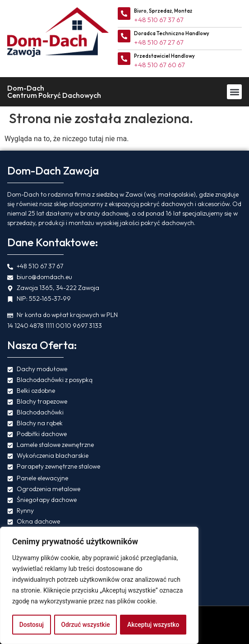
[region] (99, 586)
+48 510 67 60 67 (159, 65)
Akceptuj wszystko (153, 625)
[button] (234, 92)
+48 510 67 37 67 (159, 20)
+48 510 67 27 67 (159, 42)
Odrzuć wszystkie (85, 625)
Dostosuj (31, 625)
